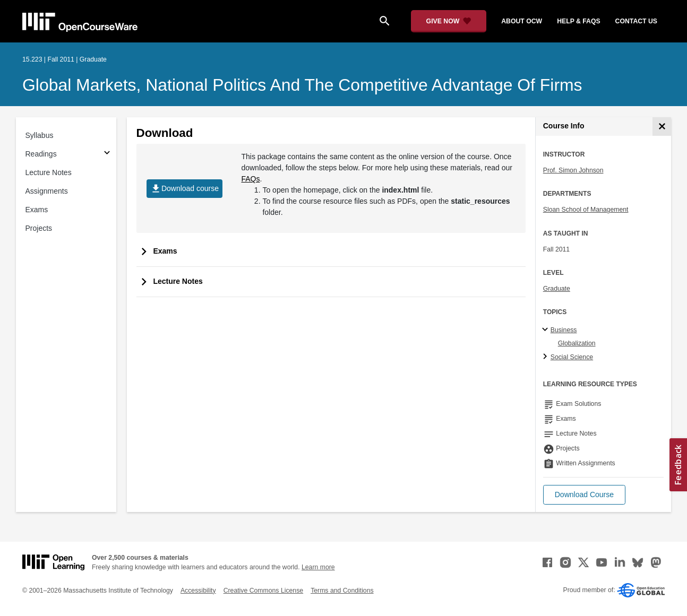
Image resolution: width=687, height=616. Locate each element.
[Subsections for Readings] (107, 154)
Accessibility (198, 591)
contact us (636, 21)
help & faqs (578, 21)
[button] (584, 495)
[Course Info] (662, 127)
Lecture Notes (49, 172)
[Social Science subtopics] (547, 357)
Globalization (577, 343)
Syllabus (40, 135)
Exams (37, 210)
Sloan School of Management (586, 210)
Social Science (572, 357)
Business (564, 330)
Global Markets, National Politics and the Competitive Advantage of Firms (302, 85)
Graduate (557, 289)
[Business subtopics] (547, 330)
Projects (39, 228)
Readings (41, 154)
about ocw (522, 21)
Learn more (318, 567)
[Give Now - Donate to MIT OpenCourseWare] (449, 21)
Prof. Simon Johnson (573, 170)
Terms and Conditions (342, 591)
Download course (184, 189)
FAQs (250, 179)
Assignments (47, 191)
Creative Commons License (263, 591)
